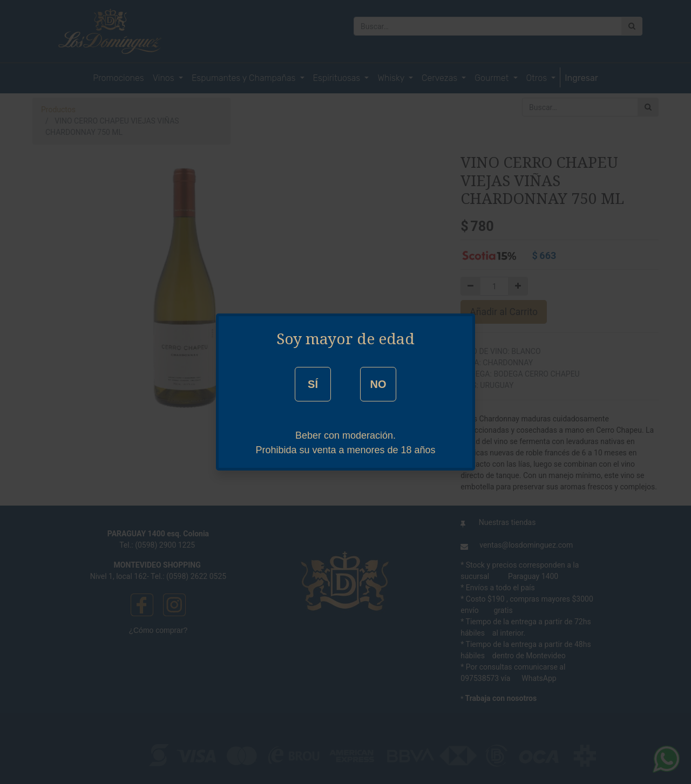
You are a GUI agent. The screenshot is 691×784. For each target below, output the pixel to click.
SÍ (313, 384)
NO (378, 384)
